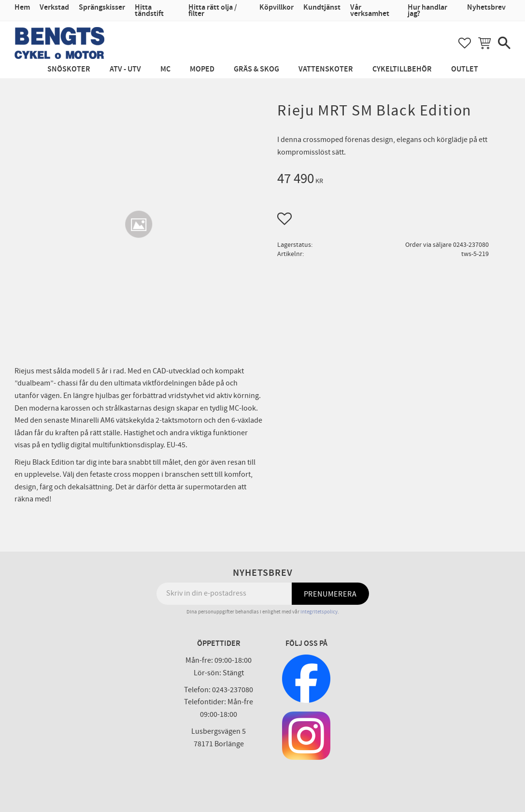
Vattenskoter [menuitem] (326, 69)
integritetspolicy (319, 612)
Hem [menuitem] (22, 7)
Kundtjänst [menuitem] (322, 7)
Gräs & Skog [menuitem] (256, 69)
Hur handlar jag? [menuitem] (427, 11)
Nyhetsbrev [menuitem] (486, 7)
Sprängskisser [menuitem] (102, 7)
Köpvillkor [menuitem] (277, 7)
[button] (465, 43)
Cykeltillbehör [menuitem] (402, 69)
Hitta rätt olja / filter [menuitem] (213, 11)
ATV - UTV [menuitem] (125, 69)
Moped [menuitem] (202, 69)
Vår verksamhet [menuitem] (370, 11)
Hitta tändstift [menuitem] (149, 11)
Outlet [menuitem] (465, 69)
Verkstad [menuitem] (54, 7)
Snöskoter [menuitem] (69, 69)
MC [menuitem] (165, 69)
